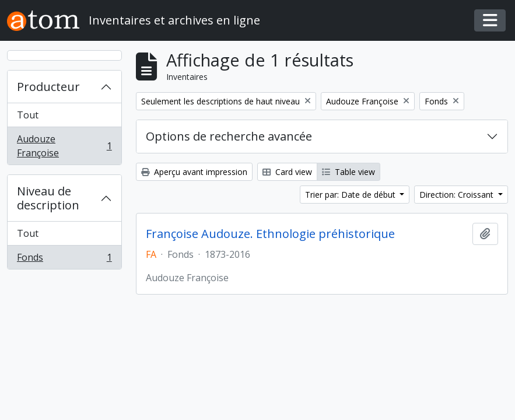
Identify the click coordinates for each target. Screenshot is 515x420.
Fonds (64, 260)
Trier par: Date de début (351, 195)
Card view (287, 172)
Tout (28, 115)
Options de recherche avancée (229, 136)
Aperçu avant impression (194, 172)
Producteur (48, 87)
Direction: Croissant (458, 195)
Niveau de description (48, 198)
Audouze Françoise (64, 146)
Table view (348, 172)
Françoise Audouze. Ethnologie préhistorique (270, 234)
